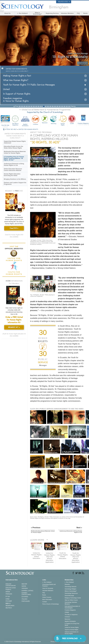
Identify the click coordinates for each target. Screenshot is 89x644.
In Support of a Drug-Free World (72, 624)
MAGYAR (24, 584)
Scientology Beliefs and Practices (49, 585)
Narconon (45, 119)
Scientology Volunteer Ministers (71, 603)
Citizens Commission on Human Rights (72, 633)
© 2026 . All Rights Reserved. (23, 642)
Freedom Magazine (70, 610)
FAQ (78, 13)
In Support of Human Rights (17, 94)
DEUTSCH (9, 608)
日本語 (7, 599)
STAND (67, 612)
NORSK (24, 586)
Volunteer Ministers (67, 13)
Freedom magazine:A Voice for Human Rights (16, 100)
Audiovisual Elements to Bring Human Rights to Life (14, 165)
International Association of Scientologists (72, 607)
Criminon (36, 120)
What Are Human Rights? (16, 80)
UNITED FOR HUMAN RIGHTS (28, 129)
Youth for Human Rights (71, 630)
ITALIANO (25, 599)
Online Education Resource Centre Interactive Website (13, 170)
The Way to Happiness (15, 120)
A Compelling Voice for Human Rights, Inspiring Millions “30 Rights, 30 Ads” (14, 158)
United (6, 89)
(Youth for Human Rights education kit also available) (14, 335)
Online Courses (47, 597)
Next (72, 106)
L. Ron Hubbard (22, 13)
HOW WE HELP (12, 129)
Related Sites (64, 2)
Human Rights (63, 120)
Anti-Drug (54, 119)
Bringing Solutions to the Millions (15, 179)
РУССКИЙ (9, 601)
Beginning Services (52, 13)
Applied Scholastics (25, 120)
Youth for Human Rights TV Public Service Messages (29, 85)
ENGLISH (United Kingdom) (11, 589)
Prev (17, 106)
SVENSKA (25, 588)
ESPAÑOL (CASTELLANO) (26, 594)
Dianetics (67, 584)
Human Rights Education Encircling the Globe (12, 175)
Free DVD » (14, 228)
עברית (8, 596)
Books (85, 13)
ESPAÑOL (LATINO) (27, 591)
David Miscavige (69, 596)
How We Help (5, 125)
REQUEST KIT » (14, 327)
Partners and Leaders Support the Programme (15, 183)
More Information (47, 599)
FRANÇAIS (9, 594)
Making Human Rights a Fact (17, 76)
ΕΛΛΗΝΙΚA (25, 597)
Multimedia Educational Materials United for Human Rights (15, 152)
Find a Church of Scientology (51, 604)
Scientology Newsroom (71, 593)
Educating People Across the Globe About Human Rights (13, 147)
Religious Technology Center (73, 598)
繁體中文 (8, 603)
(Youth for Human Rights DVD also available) (14, 236)
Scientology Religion (70, 589)
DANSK (8, 592)
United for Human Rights (72, 627)
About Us (7, 13)
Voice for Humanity (48, 588)
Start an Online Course (71, 600)
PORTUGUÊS (26, 601)
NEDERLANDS (10, 606)
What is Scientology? (37, 13)
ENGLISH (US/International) (11, 585)
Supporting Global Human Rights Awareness (15, 142)
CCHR (72, 119)
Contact (45, 602)
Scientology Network (70, 587)
